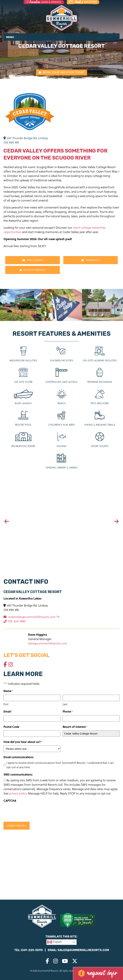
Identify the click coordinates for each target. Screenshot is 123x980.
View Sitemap (33, 260)
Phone (68, 712)
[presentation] (7, 306)
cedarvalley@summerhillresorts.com (30, 617)
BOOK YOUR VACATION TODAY (61, 72)
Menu (10, 37)
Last (65, 704)
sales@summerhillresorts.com (83, 950)
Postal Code (11, 727)
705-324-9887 (15, 621)
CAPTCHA (10, 801)
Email (8, 712)
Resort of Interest (75, 727)
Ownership (90, 260)
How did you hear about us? (23, 742)
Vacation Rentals (33, 270)
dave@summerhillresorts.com (48, 643)
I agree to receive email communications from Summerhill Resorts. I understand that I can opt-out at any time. (60, 765)
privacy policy (18, 793)
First (6, 704)
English (55, 942)
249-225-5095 (32, 950)
